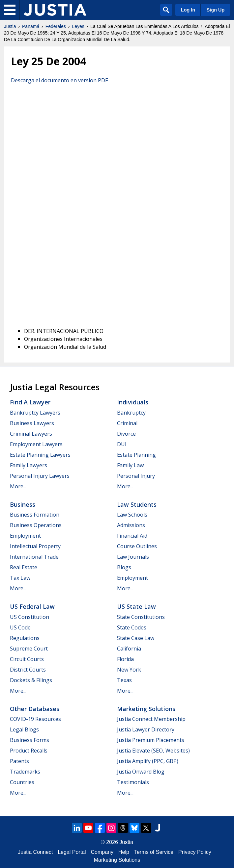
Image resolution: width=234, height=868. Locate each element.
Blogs (124, 567)
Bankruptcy (131, 413)
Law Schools (132, 515)
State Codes (132, 627)
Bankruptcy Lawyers (35, 413)
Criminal (127, 423)
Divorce (126, 434)
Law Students (137, 504)
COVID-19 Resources (35, 719)
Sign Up (216, 10)
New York (129, 670)
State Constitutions (141, 617)
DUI (122, 444)
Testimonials (133, 782)
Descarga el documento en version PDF (59, 80)
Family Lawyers (29, 465)
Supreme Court (29, 649)
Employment (25, 536)
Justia (10, 26)
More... (18, 486)
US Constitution (29, 617)
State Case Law (136, 638)
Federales (56, 26)
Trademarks (25, 772)
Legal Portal (72, 852)
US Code (20, 627)
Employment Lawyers (36, 444)
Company (102, 852)
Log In (188, 10)
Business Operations (36, 525)
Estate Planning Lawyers (40, 455)
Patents (19, 761)
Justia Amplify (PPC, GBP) (148, 761)
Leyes (78, 26)
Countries (22, 782)
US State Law (136, 606)
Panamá (31, 26)
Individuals (133, 402)
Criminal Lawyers (31, 434)
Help (124, 852)
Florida (125, 659)
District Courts (28, 670)
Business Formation (35, 515)
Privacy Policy (195, 852)
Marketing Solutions (146, 709)
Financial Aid (132, 536)
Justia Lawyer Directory (146, 729)
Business (23, 504)
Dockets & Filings (31, 680)
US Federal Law (32, 606)
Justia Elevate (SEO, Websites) (153, 751)
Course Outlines (137, 546)
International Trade (34, 557)
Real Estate (24, 567)
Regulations (25, 638)
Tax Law (20, 578)
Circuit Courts (27, 659)
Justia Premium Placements (151, 740)
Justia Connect (35, 852)
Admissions (131, 525)
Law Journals (133, 557)
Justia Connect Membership (151, 719)
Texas (124, 680)
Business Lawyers (32, 423)
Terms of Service (154, 852)
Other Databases (35, 709)
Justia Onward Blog (141, 772)
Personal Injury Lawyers (40, 476)
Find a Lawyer (30, 402)
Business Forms (29, 740)
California (129, 649)
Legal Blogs (24, 729)
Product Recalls (29, 751)
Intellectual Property (35, 546)
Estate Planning (136, 455)
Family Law (130, 465)
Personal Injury (136, 476)
